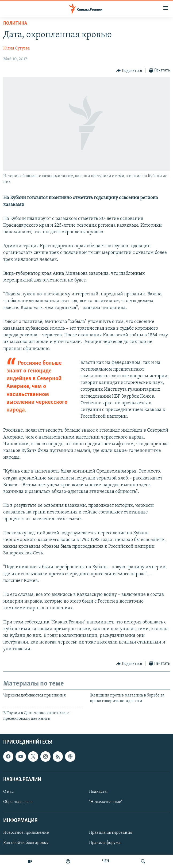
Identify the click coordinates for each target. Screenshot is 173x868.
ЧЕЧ (106, 861)
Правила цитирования (111, 833)
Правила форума (105, 843)
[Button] (129, 71)
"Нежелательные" (106, 802)
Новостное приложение (26, 833)
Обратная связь (18, 802)
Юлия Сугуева (17, 48)
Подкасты (98, 792)
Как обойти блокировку (26, 843)
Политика (15, 23)
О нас (8, 792)
